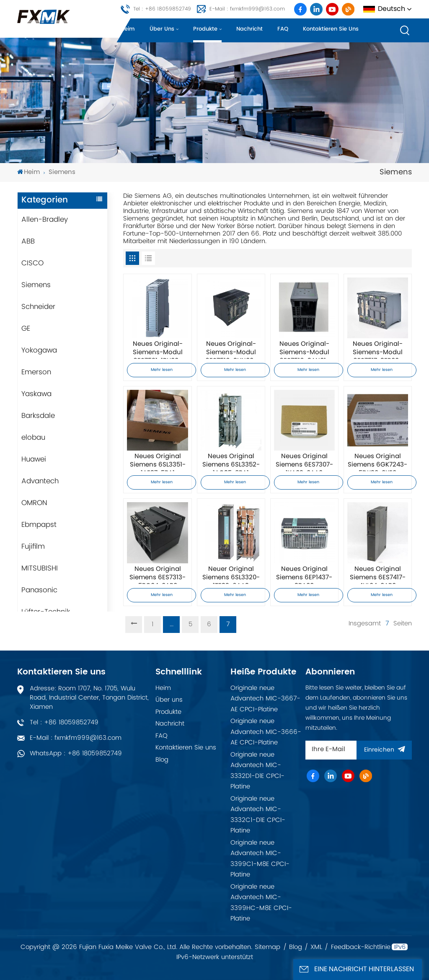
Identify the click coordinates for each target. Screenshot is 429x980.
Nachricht (249, 29)
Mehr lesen (162, 370)
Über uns (162, 29)
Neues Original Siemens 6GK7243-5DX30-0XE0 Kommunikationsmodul (378, 462)
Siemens (36, 285)
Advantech (40, 481)
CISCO (32, 263)
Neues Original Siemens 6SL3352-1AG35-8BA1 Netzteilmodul (231, 462)
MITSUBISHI (40, 568)
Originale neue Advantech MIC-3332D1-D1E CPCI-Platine (257, 771)
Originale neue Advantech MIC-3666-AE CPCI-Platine (266, 732)
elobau (33, 438)
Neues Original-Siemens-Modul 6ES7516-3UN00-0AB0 (231, 350)
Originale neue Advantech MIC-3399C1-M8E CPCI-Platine (260, 859)
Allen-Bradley (45, 220)
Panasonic (39, 590)
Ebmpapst (39, 525)
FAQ (283, 29)
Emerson (36, 372)
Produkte (205, 29)
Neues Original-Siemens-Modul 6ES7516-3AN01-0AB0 (304, 350)
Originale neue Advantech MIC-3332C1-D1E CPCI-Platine (258, 815)
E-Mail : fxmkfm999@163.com (247, 9)
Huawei (34, 459)
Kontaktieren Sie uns (331, 29)
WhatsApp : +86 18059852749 (76, 753)
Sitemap (267, 947)
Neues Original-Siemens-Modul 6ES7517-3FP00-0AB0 (378, 350)
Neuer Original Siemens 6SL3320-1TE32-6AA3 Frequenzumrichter (231, 575)
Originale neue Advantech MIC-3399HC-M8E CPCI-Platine (261, 903)
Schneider (38, 307)
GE (26, 329)
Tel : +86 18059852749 (162, 9)
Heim (128, 29)
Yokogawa (39, 350)
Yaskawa (36, 394)
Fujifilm (33, 547)
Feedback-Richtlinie (361, 947)
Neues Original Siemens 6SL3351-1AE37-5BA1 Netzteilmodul (158, 462)
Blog (162, 760)
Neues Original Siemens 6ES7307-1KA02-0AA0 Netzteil (304, 462)
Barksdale (38, 416)
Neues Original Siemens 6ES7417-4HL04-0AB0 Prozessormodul (378, 575)
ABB (28, 241)
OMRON (34, 503)
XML (316, 947)
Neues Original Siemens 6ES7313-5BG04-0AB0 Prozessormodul (158, 575)
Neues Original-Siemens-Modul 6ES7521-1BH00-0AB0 (158, 350)
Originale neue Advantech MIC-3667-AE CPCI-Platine (265, 699)
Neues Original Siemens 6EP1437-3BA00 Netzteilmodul (304, 575)
